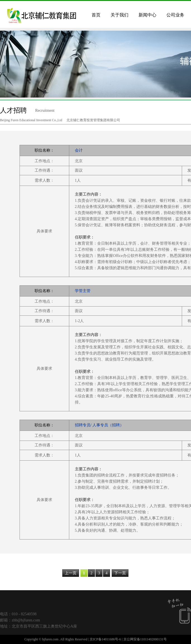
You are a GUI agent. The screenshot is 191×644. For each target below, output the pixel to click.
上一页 (71, 573)
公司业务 (175, 15)
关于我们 (120, 15)
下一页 (120, 573)
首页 (96, 15)
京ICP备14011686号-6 (105, 639)
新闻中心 (147, 15)
